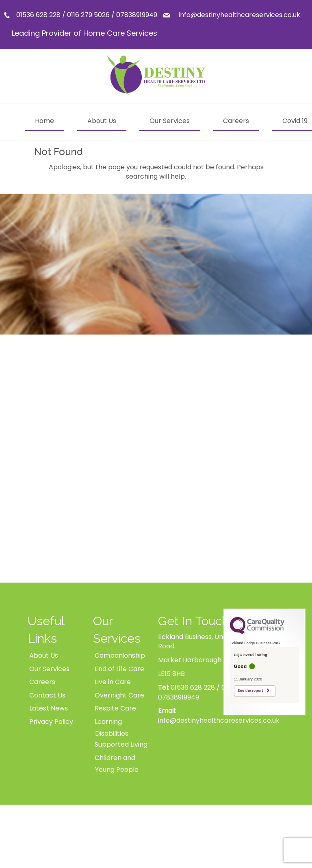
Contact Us (47, 695)
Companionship (120, 655)
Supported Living (121, 744)
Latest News (49, 708)
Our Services (49, 669)
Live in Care (113, 682)
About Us (44, 655)
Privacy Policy (51, 722)
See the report (250, 691)
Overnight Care (119, 695)
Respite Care (115, 708)
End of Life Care (119, 669)
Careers (42, 682)
